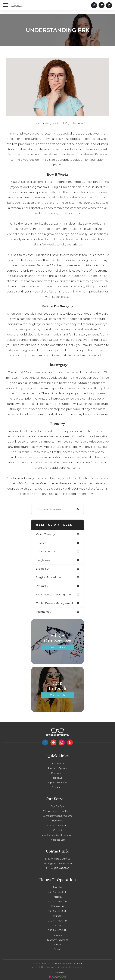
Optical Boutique (57, 783)
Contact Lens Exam (58, 825)
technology (43, 612)
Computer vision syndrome (58, 816)
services (41, 543)
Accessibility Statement (44, 967)
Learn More (58, 647)
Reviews (58, 778)
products (42, 586)
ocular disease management (55, 603)
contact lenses (46, 552)
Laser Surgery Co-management (58, 835)
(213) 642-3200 (62, 868)
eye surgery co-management (55, 595)
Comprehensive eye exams (58, 811)
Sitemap (79, 967)
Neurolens (58, 821)
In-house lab (58, 840)
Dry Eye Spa (57, 806)
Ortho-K (57, 830)
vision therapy (45, 534)
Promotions (57, 773)
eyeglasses (43, 560)
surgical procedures (49, 577)
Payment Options (57, 768)
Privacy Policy (65, 967)
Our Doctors (57, 764)
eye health (43, 569)
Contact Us (58, 695)
